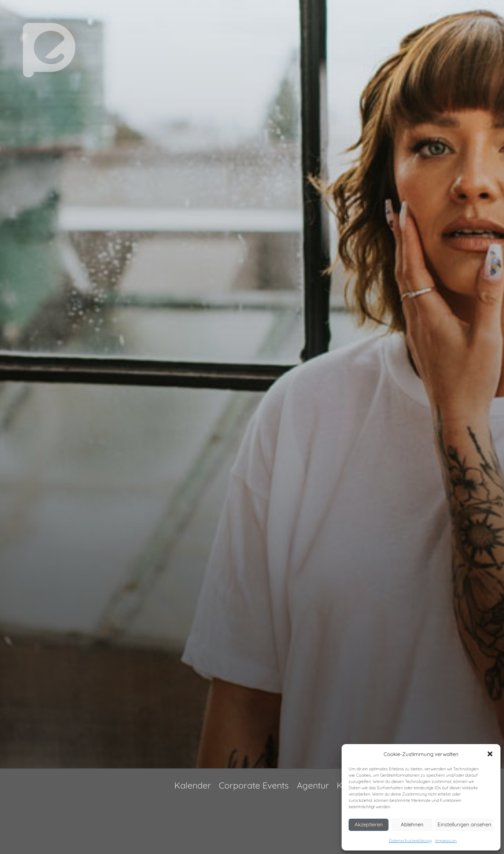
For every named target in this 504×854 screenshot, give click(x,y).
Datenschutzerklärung (410, 841)
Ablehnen (412, 824)
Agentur (313, 785)
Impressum (446, 841)
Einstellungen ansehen (464, 824)
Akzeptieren (369, 824)
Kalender (193, 785)
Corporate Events (254, 785)
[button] (490, 754)
